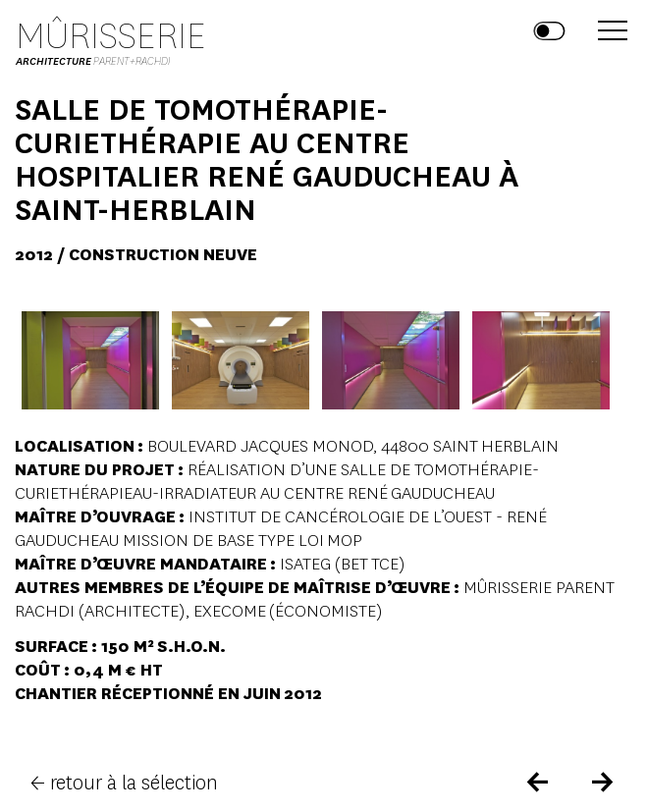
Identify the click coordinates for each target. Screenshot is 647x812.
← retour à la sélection (124, 783)
